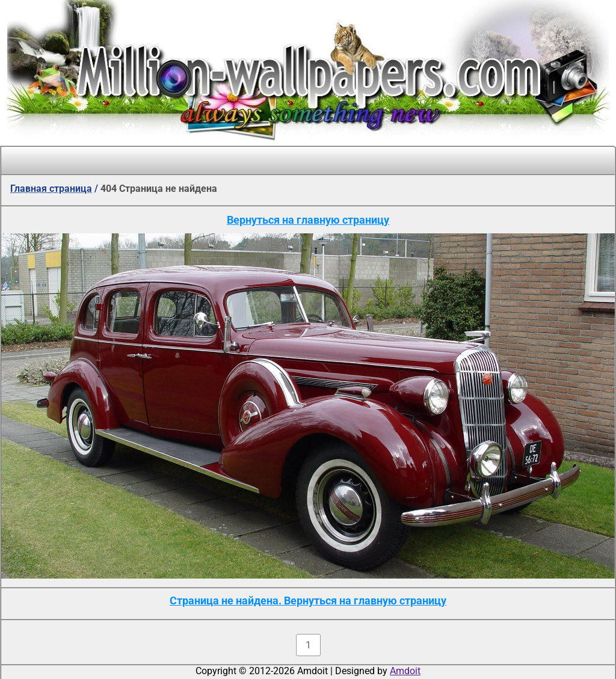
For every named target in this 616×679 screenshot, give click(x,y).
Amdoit (405, 671)
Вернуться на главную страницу (308, 220)
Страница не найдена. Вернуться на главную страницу (308, 601)
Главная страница (51, 189)
